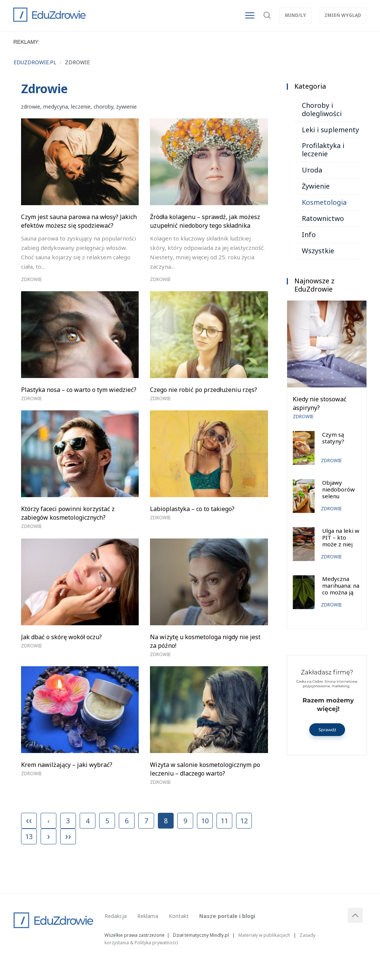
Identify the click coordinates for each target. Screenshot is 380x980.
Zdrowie (31, 279)
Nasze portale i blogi (227, 916)
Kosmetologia (324, 202)
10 (205, 821)
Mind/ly (295, 15)
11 (224, 821)
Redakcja (116, 916)
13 (29, 836)
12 (244, 821)
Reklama (148, 916)
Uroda (312, 170)
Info (309, 234)
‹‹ (29, 820)
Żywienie (316, 186)
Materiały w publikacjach (264, 935)
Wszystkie (318, 251)
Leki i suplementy (330, 130)
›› (68, 836)
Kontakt (179, 916)
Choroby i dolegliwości (322, 109)
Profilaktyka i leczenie (323, 150)
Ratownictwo (323, 218)
